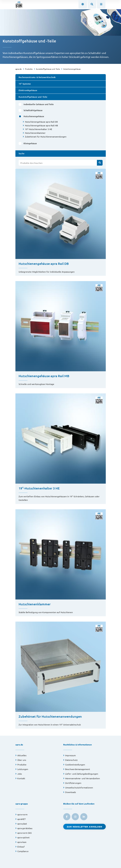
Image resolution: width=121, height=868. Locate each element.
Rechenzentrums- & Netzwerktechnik (37, 77)
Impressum (70, 755)
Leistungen (23, 769)
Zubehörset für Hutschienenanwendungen (46, 137)
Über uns (22, 760)
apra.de (19, 69)
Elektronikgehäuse (28, 90)
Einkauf (21, 847)
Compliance (23, 851)
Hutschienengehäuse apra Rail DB (41, 122)
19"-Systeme (25, 84)
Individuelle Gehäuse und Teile (39, 104)
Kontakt (21, 778)
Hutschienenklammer (35, 133)
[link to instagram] (75, 817)
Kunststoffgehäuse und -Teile (48, 69)
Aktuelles (22, 755)
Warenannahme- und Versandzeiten (83, 778)
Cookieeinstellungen (75, 765)
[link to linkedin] (84, 817)
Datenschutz (71, 760)
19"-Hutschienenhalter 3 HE (39, 129)
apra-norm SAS (24, 833)
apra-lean (22, 842)
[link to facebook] (67, 817)
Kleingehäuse (30, 143)
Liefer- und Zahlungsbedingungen (82, 774)
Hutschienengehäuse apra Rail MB (41, 125)
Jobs (20, 774)
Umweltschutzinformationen (79, 788)
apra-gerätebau (25, 828)
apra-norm (22, 814)
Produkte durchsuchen (31, 163)
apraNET (22, 819)
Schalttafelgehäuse (33, 110)
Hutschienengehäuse (72, 69)
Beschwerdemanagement (78, 769)
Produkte (29, 69)
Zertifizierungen (73, 783)
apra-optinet (23, 837)
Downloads (71, 792)
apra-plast (22, 824)
